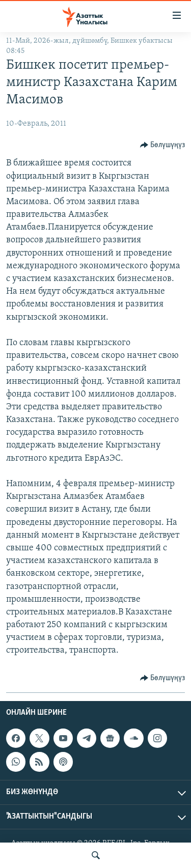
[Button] (163, 145)
